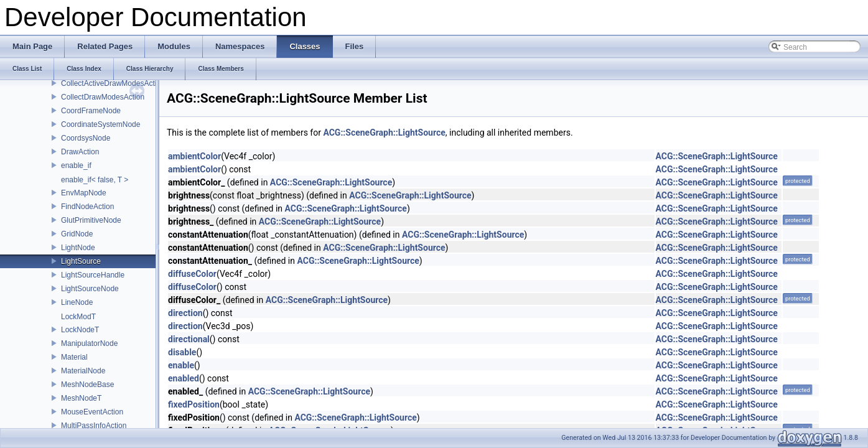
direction (185, 313)
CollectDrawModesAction (103, 97)
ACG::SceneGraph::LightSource (384, 133)
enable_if (76, 166)
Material (74, 357)
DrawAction (80, 152)
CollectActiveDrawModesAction (113, 83)
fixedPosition (194, 404)
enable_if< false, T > (95, 180)
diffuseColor (192, 274)
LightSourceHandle (93, 275)
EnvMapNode (84, 193)
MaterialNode (83, 371)
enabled (184, 378)
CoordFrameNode (91, 111)
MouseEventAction (92, 412)
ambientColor (194, 156)
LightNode (78, 248)
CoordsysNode (86, 138)
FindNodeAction (87, 207)
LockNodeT (80, 330)
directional (189, 339)
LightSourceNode (90, 289)
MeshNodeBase (87, 385)
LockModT (78, 317)
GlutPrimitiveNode (91, 220)
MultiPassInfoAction (94, 426)
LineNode (77, 302)
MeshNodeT (81, 398)
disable (182, 352)
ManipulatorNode (89, 343)
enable (181, 365)
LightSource (81, 261)
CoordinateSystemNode (100, 124)
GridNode (77, 234)
